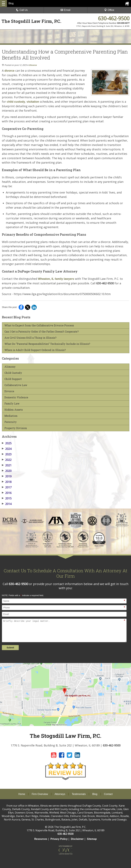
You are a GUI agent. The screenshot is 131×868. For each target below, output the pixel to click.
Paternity (11, 422)
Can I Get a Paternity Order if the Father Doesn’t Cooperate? (41, 332)
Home (22, 794)
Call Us (22, 10)
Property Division (16, 428)
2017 (7, 487)
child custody (16, 102)
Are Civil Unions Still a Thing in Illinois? (30, 338)
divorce (9, 71)
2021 (7, 465)
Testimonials (79, 794)
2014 (7, 504)
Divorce (33, 65)
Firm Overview (40, 794)
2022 (7, 460)
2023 (7, 454)
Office (109, 10)
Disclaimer (77, 839)
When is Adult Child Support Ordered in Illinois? (35, 350)
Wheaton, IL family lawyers (56, 279)
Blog (95, 794)
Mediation (11, 416)
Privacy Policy (59, 839)
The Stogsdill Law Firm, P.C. (31, 21)
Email (65, 10)
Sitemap (92, 839)
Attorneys (60, 794)
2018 (7, 482)
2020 (7, 471)
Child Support (13, 379)
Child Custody (13, 373)
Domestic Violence (16, 397)
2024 (7, 449)
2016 (7, 493)
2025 (7, 443)
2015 (7, 498)
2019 (7, 476)
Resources (41, 839)
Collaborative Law (16, 385)
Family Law (12, 404)
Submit (10, 648)
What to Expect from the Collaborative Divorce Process (39, 325)
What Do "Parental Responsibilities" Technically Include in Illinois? (47, 344)
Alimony (10, 367)
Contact (108, 794)
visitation (33, 102)
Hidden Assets (14, 410)
